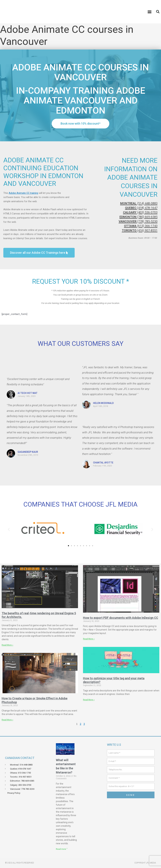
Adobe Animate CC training (24, 193)
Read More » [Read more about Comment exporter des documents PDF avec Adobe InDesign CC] (89, 639)
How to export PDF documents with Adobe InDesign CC (121, 618)
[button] (150, 12)
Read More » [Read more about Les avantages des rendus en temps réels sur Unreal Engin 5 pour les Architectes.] (7, 645)
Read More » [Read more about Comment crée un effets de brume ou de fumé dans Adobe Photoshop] (7, 720)
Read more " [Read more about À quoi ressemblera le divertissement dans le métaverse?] (62, 849)
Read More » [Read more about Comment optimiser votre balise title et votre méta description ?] (89, 700)
